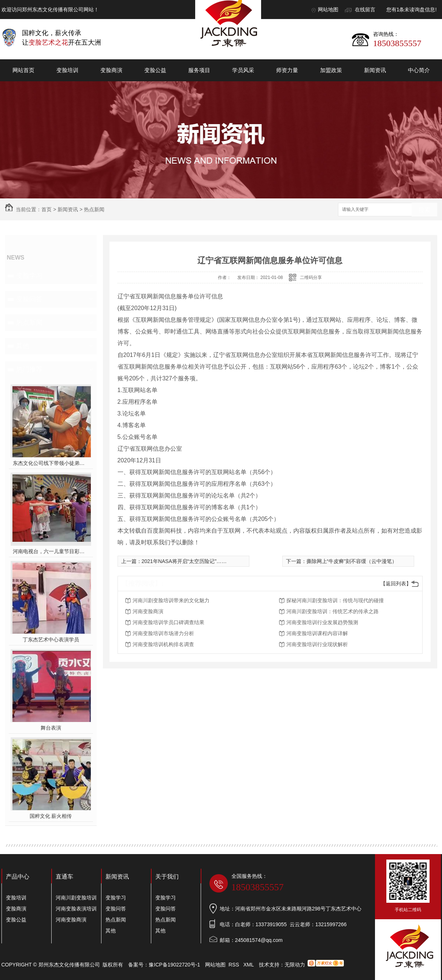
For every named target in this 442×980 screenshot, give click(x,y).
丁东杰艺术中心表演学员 (51, 640)
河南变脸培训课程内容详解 (317, 633)
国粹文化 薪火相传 (51, 816)
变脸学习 (29, 276)
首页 (47, 209)
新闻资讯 (375, 70)
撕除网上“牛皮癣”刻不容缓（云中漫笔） (352, 561)
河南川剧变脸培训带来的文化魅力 (171, 600)
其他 (23, 346)
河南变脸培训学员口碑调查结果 (168, 622)
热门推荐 (29, 369)
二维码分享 (311, 277)
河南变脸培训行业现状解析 (317, 644)
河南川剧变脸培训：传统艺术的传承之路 (333, 611)
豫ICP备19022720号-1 (174, 965)
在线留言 (365, 10)
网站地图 (328, 10)
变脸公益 (155, 70)
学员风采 (243, 70)
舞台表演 (51, 728)
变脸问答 (29, 299)
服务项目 (199, 70)
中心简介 (419, 70)
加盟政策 (331, 70)
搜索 (424, 210)
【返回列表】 (396, 584)
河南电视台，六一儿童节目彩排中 (51, 551)
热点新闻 (94, 209)
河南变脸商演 (148, 611)
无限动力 (295, 965)
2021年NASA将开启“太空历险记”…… (184, 561)
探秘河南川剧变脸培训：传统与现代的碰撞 (335, 600)
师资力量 (287, 70)
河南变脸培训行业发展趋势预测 (322, 622)
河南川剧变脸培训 (76, 898)
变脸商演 (111, 70)
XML (249, 965)
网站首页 (23, 70)
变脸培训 (67, 70)
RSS (235, 965)
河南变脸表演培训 (76, 909)
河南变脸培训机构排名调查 (163, 644)
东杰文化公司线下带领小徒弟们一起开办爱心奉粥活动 (51, 463)
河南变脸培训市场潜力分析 (163, 633)
